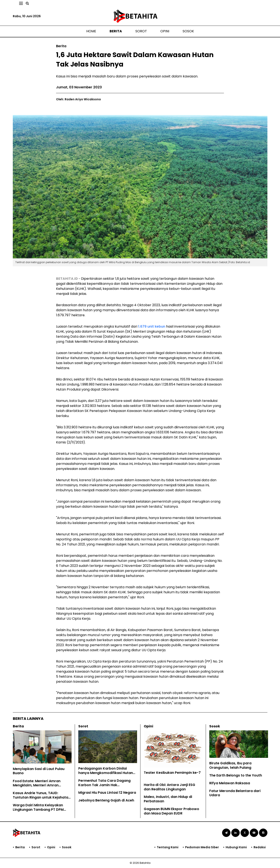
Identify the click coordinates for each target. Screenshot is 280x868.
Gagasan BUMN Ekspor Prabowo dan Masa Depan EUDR (171, 811)
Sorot (141, 31)
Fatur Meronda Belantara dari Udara (235, 793)
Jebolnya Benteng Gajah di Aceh (107, 800)
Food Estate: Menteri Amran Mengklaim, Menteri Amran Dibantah (37, 785)
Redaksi (260, 847)
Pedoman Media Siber (202, 847)
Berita (116, 31)
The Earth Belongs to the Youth (236, 775)
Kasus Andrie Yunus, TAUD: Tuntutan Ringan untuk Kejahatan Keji (42, 797)
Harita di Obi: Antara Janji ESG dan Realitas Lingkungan (169, 787)
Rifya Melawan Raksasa (230, 783)
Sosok (188, 31)
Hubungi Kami (236, 847)
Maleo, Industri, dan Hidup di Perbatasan (168, 799)
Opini (165, 31)
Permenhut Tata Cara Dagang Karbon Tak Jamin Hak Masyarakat (104, 785)
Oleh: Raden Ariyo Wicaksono (79, 99)
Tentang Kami (168, 847)
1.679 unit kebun (152, 326)
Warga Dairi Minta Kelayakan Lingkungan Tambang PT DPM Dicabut (38, 810)
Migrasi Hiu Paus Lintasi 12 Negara (107, 793)
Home (91, 31)
